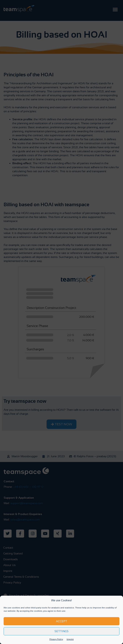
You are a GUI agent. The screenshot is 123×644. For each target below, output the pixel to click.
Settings (61, 631)
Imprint (70, 639)
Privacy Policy (56, 639)
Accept (61, 621)
